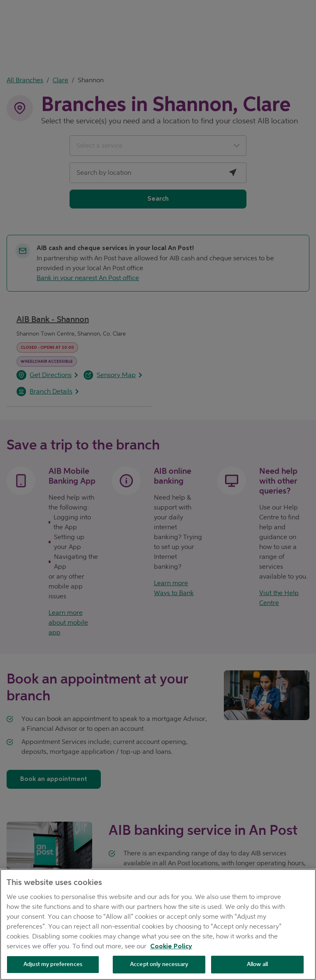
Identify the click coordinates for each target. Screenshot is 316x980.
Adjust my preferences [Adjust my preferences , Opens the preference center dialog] (53, 964)
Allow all (257, 964)
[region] (158, 924)
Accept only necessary (159, 964)
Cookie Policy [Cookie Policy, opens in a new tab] (171, 947)
